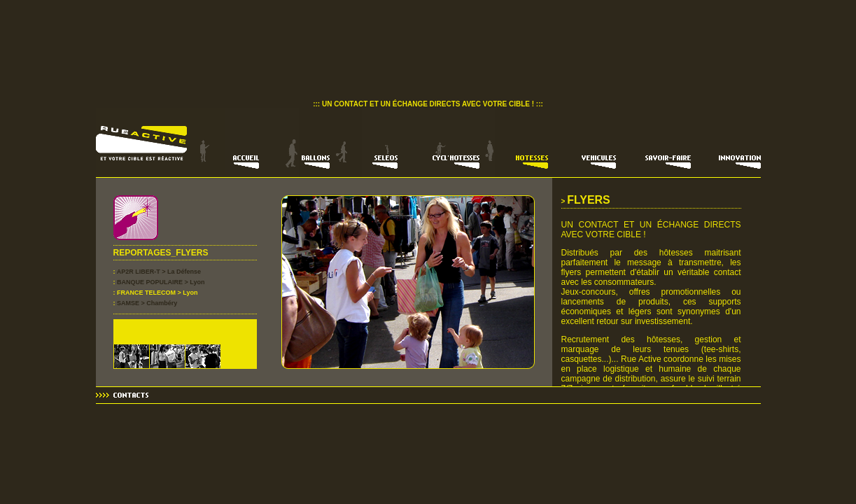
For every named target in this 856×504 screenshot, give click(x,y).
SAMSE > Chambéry (147, 303)
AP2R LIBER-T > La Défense (159, 272)
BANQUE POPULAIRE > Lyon (161, 282)
